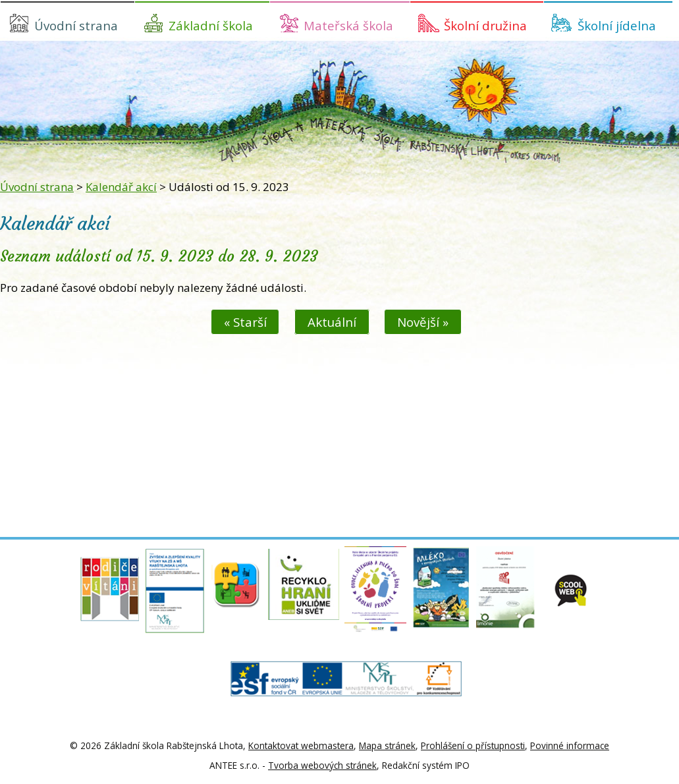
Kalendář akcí (121, 187)
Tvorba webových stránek (322, 765)
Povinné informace (570, 745)
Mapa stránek (387, 745)
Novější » (423, 322)
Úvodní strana (76, 25)
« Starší (245, 322)
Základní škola (211, 25)
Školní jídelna (617, 25)
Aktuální (332, 322)
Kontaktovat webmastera (301, 745)
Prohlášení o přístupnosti (473, 745)
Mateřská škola (348, 25)
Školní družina (485, 25)
